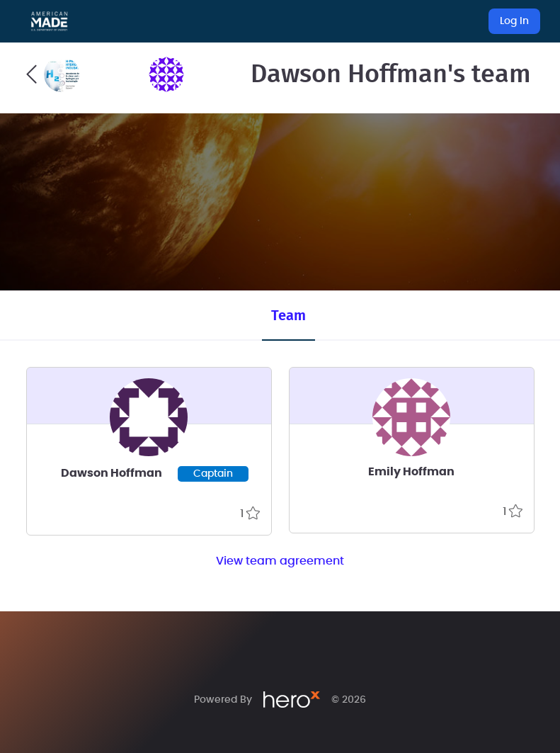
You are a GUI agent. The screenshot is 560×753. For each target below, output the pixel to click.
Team (288, 316)
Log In (514, 21)
